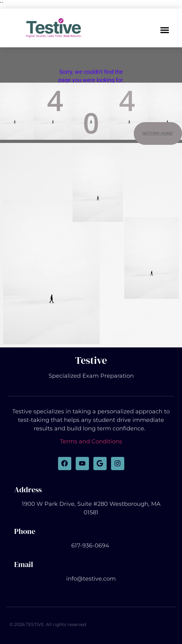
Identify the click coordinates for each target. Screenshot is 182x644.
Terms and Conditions (91, 441)
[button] (165, 30)
